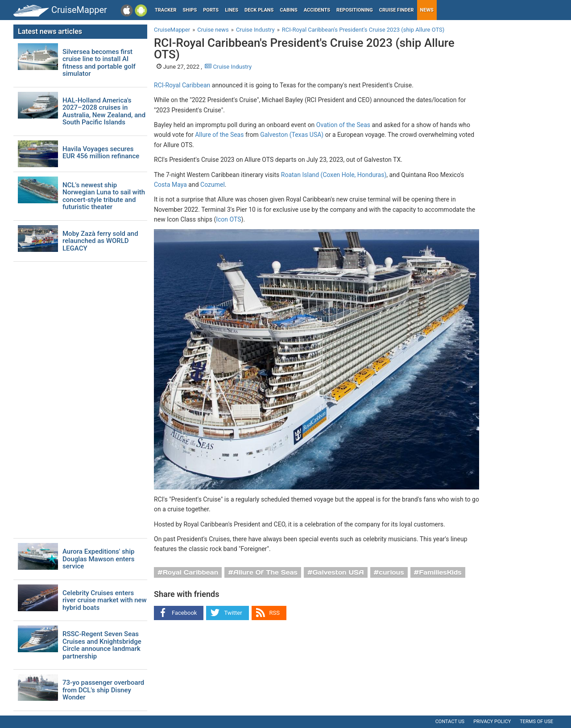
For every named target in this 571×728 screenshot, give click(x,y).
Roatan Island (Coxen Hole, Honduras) (334, 175)
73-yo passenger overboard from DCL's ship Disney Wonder (103, 690)
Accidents (317, 10)
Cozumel (213, 185)
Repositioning (355, 10)
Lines (232, 10)
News (427, 10)
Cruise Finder (397, 10)
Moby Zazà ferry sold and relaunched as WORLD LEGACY (100, 241)
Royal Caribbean (191, 572)
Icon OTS (228, 219)
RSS (275, 613)
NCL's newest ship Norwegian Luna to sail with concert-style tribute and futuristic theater (104, 196)
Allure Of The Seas (265, 572)
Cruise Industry (228, 67)
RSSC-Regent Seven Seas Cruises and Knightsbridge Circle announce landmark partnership (102, 645)
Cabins (288, 10)
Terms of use (536, 722)
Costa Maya (170, 185)
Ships (190, 10)
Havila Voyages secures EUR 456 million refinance (101, 153)
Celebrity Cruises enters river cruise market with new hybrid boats (105, 600)
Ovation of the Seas (343, 125)
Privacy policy (492, 722)
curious (391, 572)
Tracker (166, 10)
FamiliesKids (440, 572)
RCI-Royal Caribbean (182, 85)
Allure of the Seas (219, 135)
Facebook (184, 613)
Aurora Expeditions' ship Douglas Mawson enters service (99, 559)
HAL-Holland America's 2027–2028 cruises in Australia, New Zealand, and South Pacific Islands (104, 111)
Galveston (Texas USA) (292, 135)
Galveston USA (338, 572)
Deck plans (259, 10)
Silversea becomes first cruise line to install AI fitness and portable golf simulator (99, 63)
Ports (211, 10)
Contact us (450, 722)
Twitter (233, 613)
